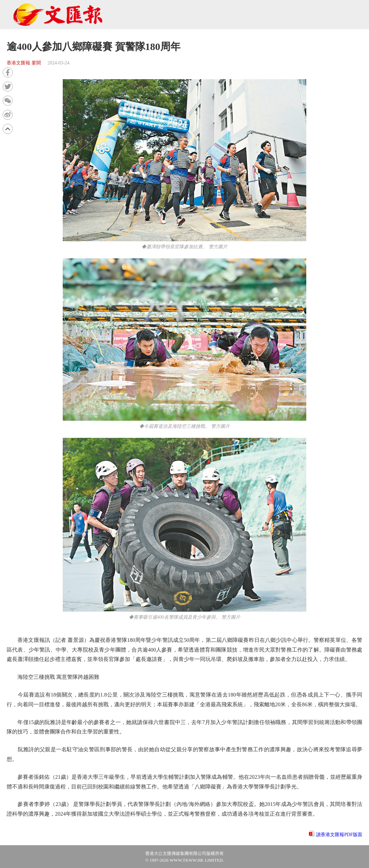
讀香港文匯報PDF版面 (339, 835)
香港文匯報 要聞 (24, 63)
